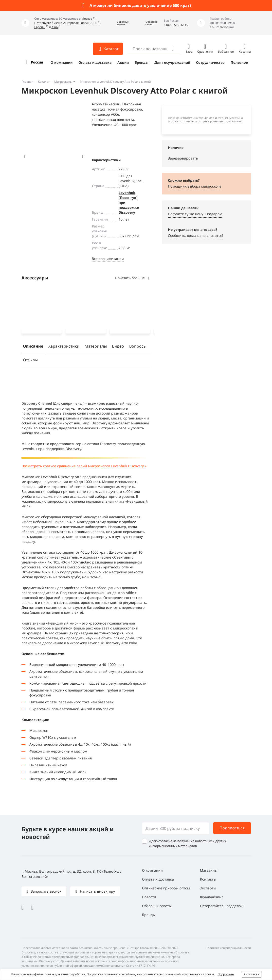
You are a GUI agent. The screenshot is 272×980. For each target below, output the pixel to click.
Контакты (208, 879)
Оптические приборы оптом (166, 888)
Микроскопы (63, 82)
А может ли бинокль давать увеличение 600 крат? (141, 5)
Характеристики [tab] (64, 347)
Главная (27, 82)
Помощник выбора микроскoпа (195, 186)
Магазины (209, 870)
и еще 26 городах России (72, 23)
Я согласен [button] (252, 974)
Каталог (44, 82)
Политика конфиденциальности (228, 948)
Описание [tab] (33, 347)
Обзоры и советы (157, 906)
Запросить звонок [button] (45, 891)
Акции (123, 62)
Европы (40, 27)
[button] (119, 23)
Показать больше (133, 278)
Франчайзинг (211, 897)
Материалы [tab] (96, 347)
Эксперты (208, 888)
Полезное (239, 62)
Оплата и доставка (95, 62)
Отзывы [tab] (30, 361)
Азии (55, 27)
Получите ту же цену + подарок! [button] (195, 214)
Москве (87, 19)
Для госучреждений (172, 62)
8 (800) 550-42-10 (176, 25)
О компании (62, 62)
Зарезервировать (183, 158)
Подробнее (226, 974)
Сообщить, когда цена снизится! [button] (196, 235)
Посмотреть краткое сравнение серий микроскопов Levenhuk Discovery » (84, 467)
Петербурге (43, 23)
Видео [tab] (118, 347)
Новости (149, 897)
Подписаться (232, 828)
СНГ (94, 23)
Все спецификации (108, 259)
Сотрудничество (210, 62)
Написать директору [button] (97, 891)
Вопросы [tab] (138, 347)
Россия (37, 62)
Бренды (142, 62)
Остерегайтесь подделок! (222, 906)
